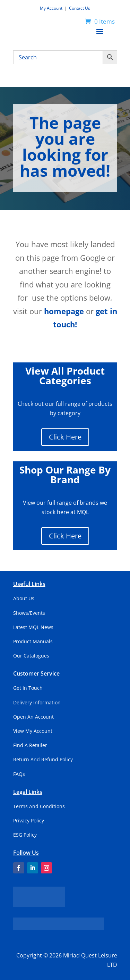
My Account (52, 8)
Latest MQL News (33, 627)
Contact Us (80, 8)
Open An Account (33, 717)
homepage (64, 311)
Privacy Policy (29, 820)
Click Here (65, 437)
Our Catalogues (31, 656)
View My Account (33, 731)
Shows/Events (29, 613)
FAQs (19, 774)
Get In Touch (28, 688)
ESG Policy (25, 835)
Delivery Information (37, 702)
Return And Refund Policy (43, 759)
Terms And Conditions (39, 806)
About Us (24, 598)
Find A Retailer (30, 745)
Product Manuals (33, 641)
